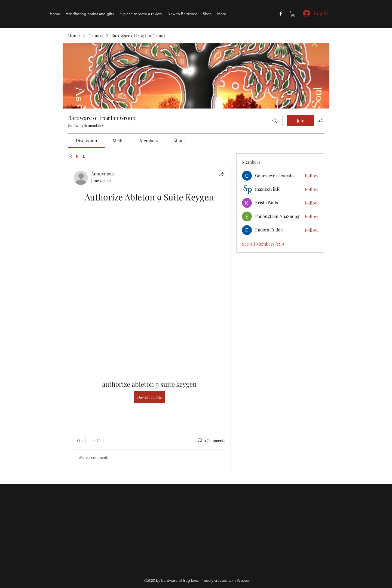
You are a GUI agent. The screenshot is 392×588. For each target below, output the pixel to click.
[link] (86, 140)
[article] (149, 319)
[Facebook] (281, 14)
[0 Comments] (211, 441)
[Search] (275, 121)
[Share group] (321, 120)
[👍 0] (80, 441)
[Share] (222, 174)
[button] (293, 14)
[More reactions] (96, 441)
